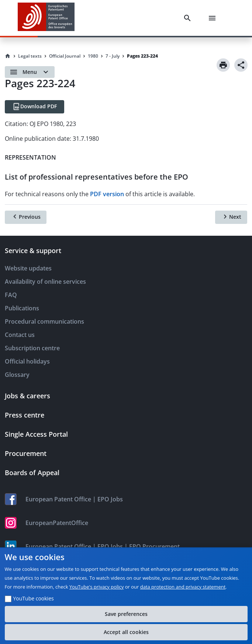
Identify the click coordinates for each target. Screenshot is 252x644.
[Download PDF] (34, 107)
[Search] (189, 18)
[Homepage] (8, 56)
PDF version (107, 194)
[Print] (223, 65)
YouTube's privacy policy (96, 587)
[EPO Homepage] (46, 18)
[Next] (231, 217)
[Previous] (26, 217)
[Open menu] (30, 72)
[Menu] (214, 18)
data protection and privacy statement (183, 587)
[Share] (241, 65)
